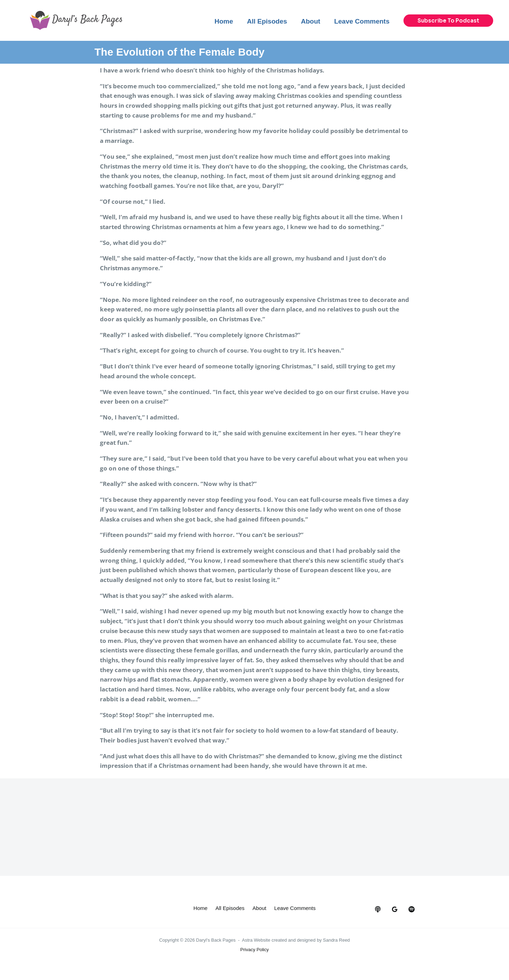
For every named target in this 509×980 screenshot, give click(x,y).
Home (222, 909)
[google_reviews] (395, 909)
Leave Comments (255, 919)
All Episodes (255, 909)
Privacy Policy (254, 959)
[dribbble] (412, 909)
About (287, 909)
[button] (448, 21)
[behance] (378, 909)
